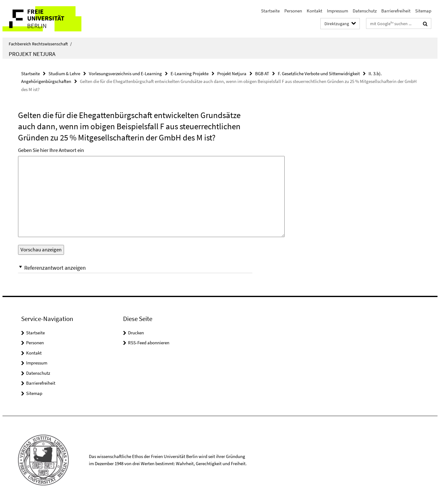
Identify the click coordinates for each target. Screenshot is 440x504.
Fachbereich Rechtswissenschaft (40, 44)
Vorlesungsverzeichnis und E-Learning (125, 73)
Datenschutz (365, 11)
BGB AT (262, 73)
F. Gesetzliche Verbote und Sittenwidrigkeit (319, 73)
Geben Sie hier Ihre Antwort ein (51, 150)
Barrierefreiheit (396, 11)
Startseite (270, 11)
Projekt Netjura (32, 54)
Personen (293, 11)
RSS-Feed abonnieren (149, 343)
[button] (135, 268)
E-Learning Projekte (190, 73)
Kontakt (314, 11)
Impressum (337, 11)
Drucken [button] (136, 333)
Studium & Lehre (64, 73)
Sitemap (423, 11)
